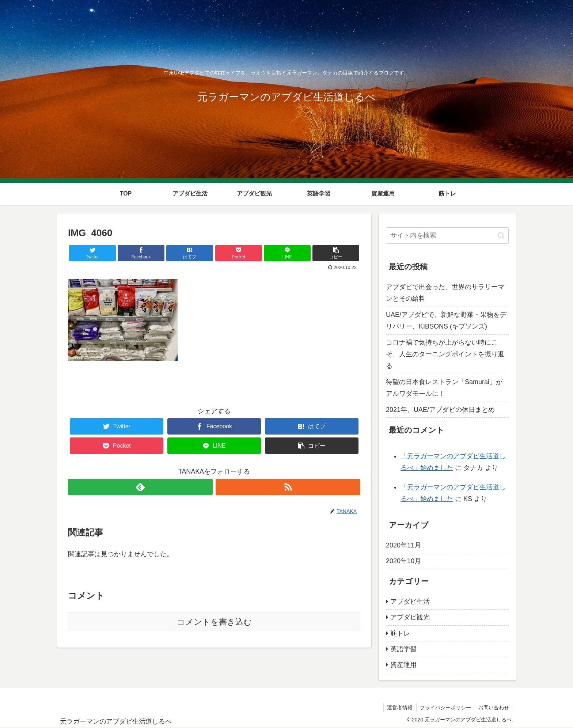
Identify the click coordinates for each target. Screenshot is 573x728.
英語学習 (403, 649)
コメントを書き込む (214, 622)
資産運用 (403, 665)
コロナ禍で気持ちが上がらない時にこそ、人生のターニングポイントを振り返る (445, 354)
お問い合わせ (494, 708)
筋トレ (400, 633)
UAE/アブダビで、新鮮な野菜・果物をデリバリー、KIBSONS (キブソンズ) (446, 321)
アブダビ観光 (410, 617)
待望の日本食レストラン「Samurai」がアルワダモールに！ (444, 388)
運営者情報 (399, 708)
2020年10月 (403, 561)
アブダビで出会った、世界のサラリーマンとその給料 (445, 293)
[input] (447, 236)
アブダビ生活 (410, 602)
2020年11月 (403, 545)
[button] (501, 236)
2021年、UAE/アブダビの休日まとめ (440, 410)
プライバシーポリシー (445, 708)
